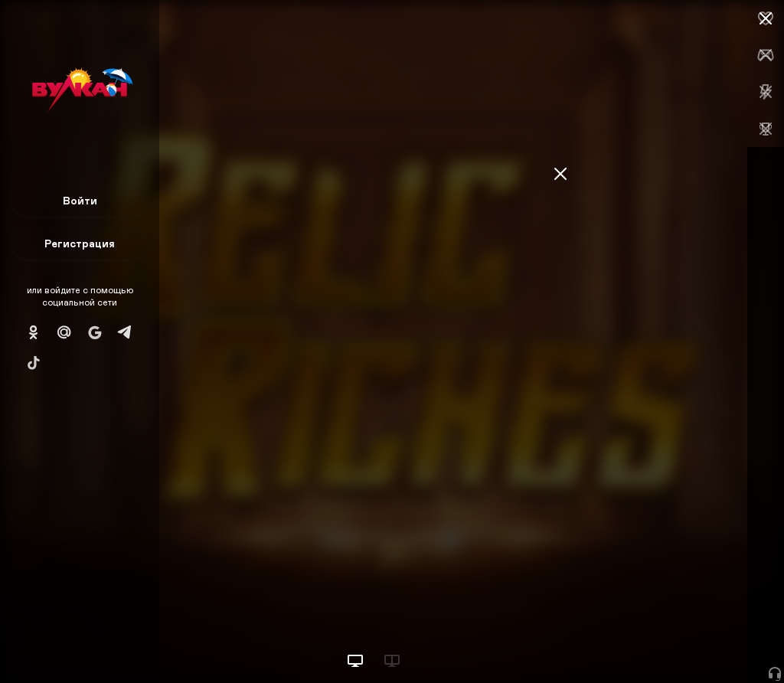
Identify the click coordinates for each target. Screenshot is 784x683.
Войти (80, 200)
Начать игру (668, 643)
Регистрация (80, 243)
